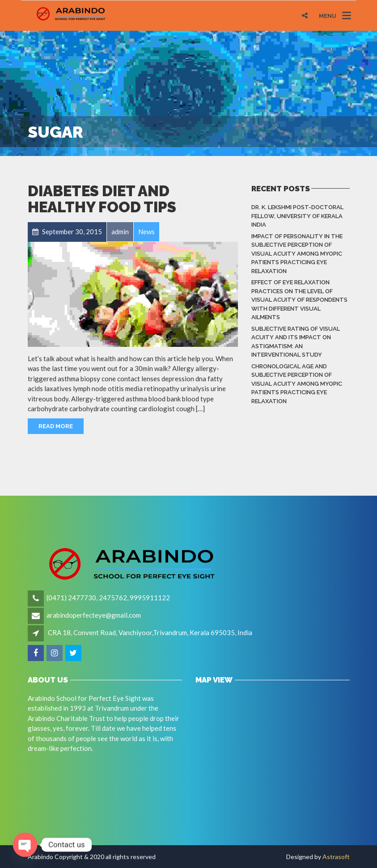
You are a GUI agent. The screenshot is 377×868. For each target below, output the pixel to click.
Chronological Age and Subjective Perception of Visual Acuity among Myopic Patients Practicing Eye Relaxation (297, 384)
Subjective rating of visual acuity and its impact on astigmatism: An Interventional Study (296, 342)
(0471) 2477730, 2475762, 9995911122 (108, 598)
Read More (56, 426)
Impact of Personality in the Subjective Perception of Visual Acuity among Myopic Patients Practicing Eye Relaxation (297, 254)
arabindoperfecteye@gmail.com (94, 615)
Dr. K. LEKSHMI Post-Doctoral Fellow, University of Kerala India (297, 216)
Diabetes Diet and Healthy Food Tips (102, 199)
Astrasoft (336, 857)
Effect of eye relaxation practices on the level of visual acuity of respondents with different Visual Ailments (299, 300)
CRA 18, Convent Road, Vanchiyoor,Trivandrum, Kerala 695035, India (150, 632)
